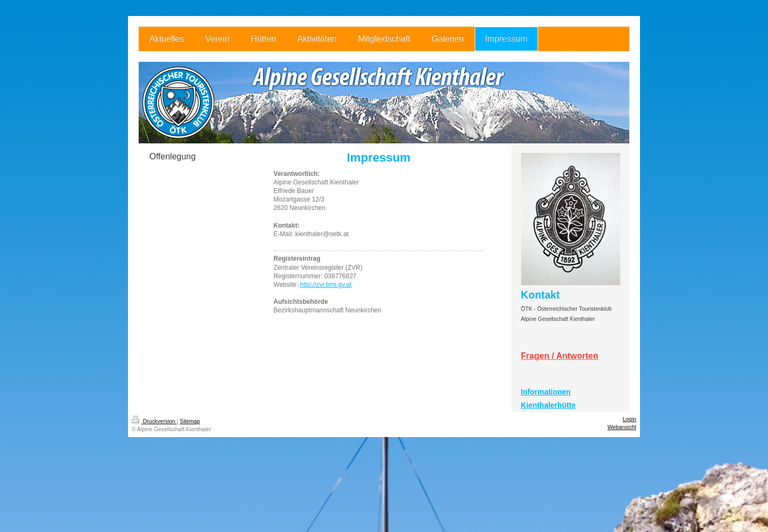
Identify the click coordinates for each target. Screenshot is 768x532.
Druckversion (154, 421)
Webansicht (622, 427)
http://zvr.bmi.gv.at (326, 285)
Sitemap (190, 421)
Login (630, 419)
